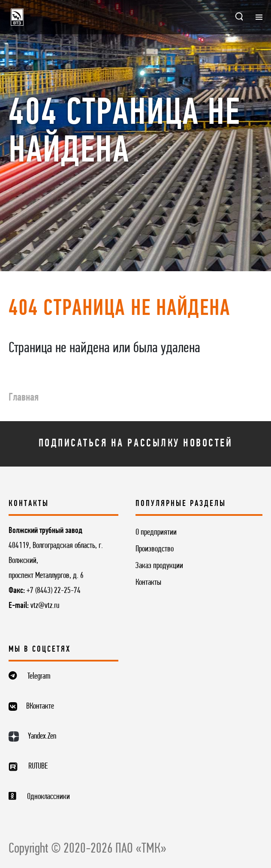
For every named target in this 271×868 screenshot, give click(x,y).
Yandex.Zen (42, 736)
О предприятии (156, 533)
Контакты (148, 583)
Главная (24, 398)
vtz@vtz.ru (45, 606)
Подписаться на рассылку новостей (136, 444)
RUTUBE (38, 766)
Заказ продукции (159, 566)
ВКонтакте (40, 706)
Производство (155, 549)
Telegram (39, 676)
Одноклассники (48, 797)
